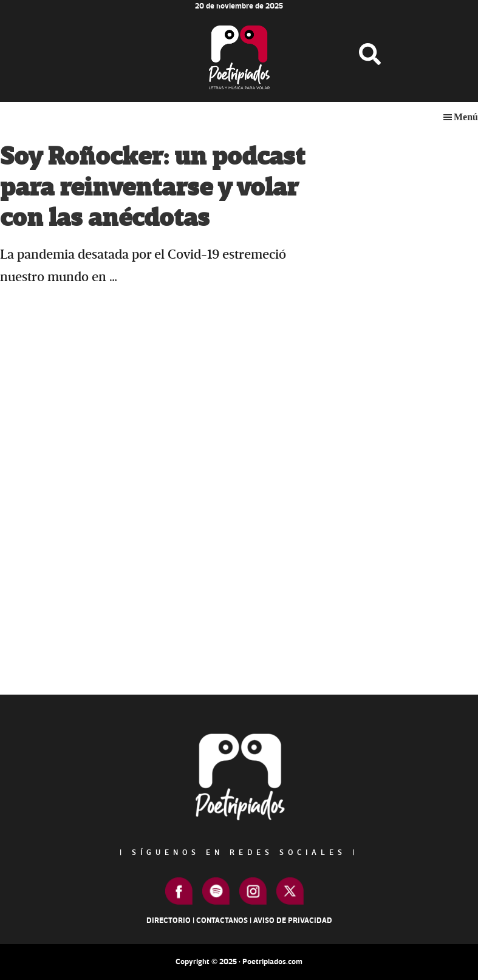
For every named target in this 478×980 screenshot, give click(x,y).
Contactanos (222, 920)
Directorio (169, 920)
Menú (466, 117)
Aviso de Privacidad (293, 920)
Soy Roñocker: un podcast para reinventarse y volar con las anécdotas (152, 188)
